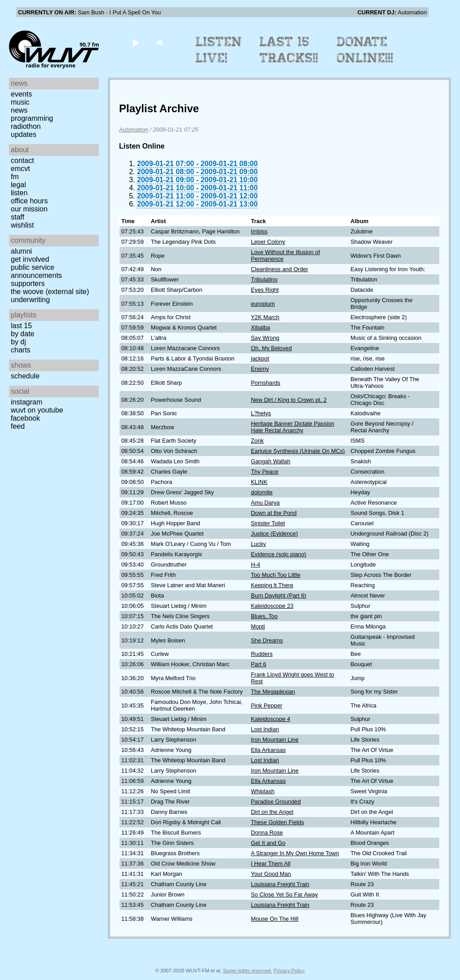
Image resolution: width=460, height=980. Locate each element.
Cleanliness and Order (280, 269)
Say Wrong (265, 338)
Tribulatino (264, 279)
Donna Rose (267, 833)
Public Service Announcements (36, 271)
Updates (24, 134)
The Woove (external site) (50, 292)
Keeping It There (272, 585)
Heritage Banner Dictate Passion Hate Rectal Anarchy (293, 427)
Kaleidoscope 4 (271, 719)
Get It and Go (268, 843)
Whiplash (263, 791)
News (19, 110)
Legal (18, 185)
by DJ (18, 342)
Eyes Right (265, 290)
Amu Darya (265, 503)
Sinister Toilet (268, 523)
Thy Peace (265, 472)
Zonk (257, 441)
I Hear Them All (271, 864)
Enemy (260, 369)
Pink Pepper (267, 705)
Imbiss (259, 231)
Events (21, 94)
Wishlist (22, 225)
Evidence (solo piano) (279, 554)
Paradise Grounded (276, 802)
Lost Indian (265, 729)
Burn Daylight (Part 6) (279, 595)
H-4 (256, 565)
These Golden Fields (278, 822)
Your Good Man (271, 874)
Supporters (28, 283)
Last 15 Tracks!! (289, 50)
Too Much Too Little (276, 575)
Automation (134, 130)
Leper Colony (268, 242)
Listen (19, 193)
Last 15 (21, 326)
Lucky (259, 544)
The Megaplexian (273, 692)
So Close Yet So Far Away (285, 894)
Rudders (262, 654)
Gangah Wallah (271, 461)
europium (263, 304)
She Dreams (267, 640)
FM (15, 177)
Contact (22, 160)
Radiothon (26, 126)
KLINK (259, 482)
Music (20, 102)
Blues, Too (265, 616)
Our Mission (29, 209)
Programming (32, 118)
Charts (21, 350)
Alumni (21, 251)
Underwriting (30, 300)
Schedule (25, 376)
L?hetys (261, 413)
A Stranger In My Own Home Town (295, 853)
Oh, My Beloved (272, 348)
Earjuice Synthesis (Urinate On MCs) (298, 451)
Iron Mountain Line (275, 740)
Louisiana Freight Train (280, 884)
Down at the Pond (274, 513)
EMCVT (20, 169)
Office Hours (29, 201)
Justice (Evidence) (275, 534)
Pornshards (266, 383)
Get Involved (30, 259)
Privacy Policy (289, 971)
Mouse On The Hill (275, 919)
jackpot (260, 358)
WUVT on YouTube (37, 410)
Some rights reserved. (247, 971)
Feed (18, 426)
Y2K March (265, 317)
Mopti (258, 626)
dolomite (262, 492)
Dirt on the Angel (272, 812)
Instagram (27, 402)
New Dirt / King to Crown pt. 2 (289, 400)
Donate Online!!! (365, 50)
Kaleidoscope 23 (272, 606)
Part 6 (259, 664)
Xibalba (261, 327)
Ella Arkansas (269, 750)
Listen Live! (219, 50)
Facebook (25, 418)
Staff (18, 217)
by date (22, 334)
